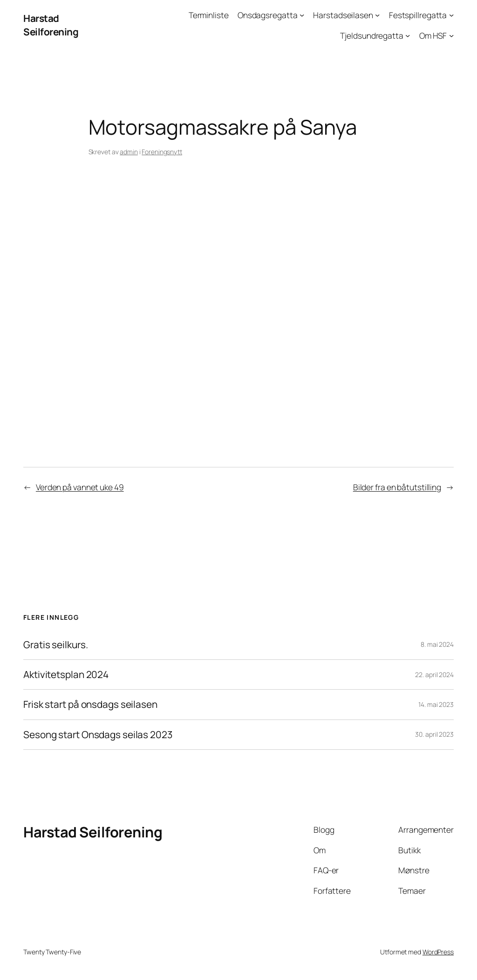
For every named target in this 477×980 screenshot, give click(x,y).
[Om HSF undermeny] (451, 35)
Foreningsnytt (162, 152)
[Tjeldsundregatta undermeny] (408, 35)
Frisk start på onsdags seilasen (90, 704)
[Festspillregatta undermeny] (451, 15)
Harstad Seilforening (51, 25)
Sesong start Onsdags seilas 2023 (98, 735)
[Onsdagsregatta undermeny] (302, 15)
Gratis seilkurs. (55, 645)
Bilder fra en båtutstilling (397, 487)
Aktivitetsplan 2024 (66, 675)
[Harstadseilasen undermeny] (377, 15)
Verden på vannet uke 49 (80, 487)
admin (129, 152)
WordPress (438, 952)
